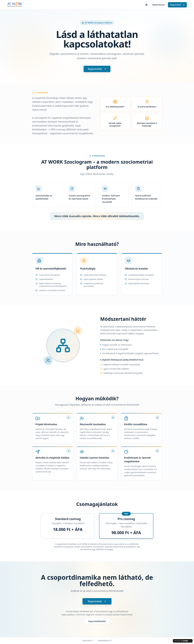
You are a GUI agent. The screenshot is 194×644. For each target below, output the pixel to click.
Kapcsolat (88, 640)
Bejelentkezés (159, 5)
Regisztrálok (177, 5)
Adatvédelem (105, 640)
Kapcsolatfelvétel (97, 621)
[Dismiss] (191, 641)
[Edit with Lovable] (181, 641)
